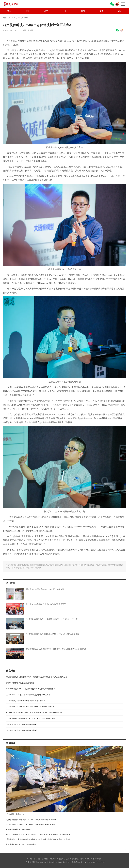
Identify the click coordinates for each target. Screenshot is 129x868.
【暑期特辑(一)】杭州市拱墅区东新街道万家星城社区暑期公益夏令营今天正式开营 (38, 839)
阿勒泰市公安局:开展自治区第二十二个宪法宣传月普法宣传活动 (31, 820)
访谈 (28, 11)
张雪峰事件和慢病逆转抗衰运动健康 (20, 683)
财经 (120, 11)
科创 (83, 11)
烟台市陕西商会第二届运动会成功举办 (21, 844)
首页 (9, 11)
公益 (64, 11)
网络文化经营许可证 (48, 862)
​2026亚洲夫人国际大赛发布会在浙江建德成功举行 (26, 701)
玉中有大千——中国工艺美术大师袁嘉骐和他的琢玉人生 (28, 695)
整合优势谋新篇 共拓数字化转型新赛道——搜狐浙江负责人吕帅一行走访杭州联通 (38, 834)
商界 (46, 11)
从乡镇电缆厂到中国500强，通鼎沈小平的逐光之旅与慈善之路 (31, 825)
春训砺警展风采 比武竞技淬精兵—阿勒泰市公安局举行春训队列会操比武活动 (36, 677)
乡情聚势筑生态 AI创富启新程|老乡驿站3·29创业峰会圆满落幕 (30, 707)
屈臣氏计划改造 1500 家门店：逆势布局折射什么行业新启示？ (31, 689)
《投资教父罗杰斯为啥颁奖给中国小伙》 (22, 724)
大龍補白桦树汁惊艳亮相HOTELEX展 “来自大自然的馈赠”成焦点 (31, 718)
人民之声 (15, 4)
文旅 (101, 11)
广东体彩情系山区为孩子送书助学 (19, 829)
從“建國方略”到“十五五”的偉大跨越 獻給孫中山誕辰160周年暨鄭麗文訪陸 (35, 713)
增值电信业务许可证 (63, 862)
